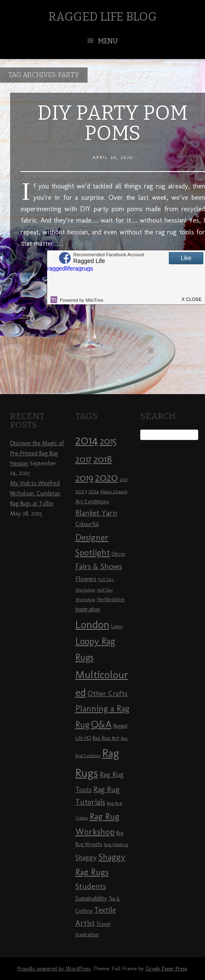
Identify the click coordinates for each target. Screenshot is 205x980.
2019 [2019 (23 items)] (84, 478)
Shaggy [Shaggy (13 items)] (86, 857)
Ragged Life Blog (102, 17)
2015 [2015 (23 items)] (108, 441)
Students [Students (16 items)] (91, 886)
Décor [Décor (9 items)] (118, 553)
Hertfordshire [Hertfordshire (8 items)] (111, 599)
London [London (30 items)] (92, 624)
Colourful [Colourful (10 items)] (87, 524)
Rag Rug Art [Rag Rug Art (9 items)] (106, 738)
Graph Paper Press (166, 968)
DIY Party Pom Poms (113, 123)
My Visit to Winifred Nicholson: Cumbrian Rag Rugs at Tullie (35, 493)
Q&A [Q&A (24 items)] (101, 724)
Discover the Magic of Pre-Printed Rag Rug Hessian (37, 453)
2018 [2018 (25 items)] (103, 459)
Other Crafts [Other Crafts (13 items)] (108, 693)
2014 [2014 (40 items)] (87, 440)
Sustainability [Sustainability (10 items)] (91, 898)
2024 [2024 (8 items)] (93, 491)
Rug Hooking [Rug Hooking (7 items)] (116, 844)
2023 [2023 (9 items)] (81, 491)
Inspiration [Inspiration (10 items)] (88, 609)
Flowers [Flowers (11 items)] (86, 579)
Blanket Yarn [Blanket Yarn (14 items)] (96, 513)
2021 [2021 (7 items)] (124, 479)
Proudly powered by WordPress (54, 968)
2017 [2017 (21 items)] (84, 459)
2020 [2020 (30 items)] (106, 477)
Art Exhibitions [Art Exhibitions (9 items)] (92, 501)
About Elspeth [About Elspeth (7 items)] (114, 492)
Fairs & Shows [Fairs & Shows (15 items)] (99, 567)
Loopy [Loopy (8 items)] (117, 626)
